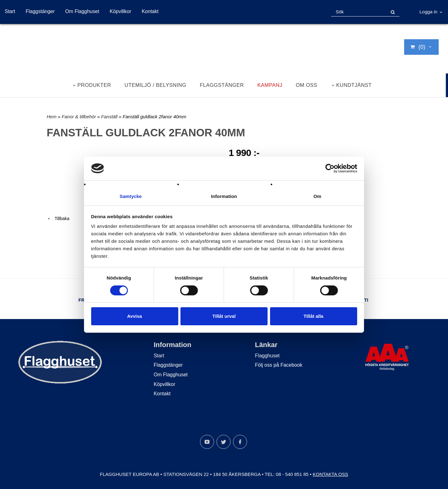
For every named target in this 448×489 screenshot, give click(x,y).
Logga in (428, 12)
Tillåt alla (314, 316)
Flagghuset (267, 356)
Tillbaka (58, 219)
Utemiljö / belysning (155, 85)
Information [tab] (224, 196)
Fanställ (110, 117)
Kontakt (150, 11)
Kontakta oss (330, 474)
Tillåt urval (224, 316)
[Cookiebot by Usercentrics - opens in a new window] (330, 168)
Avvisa (135, 316)
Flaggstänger (40, 11)
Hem (52, 117)
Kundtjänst (354, 85)
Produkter (94, 85)
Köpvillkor (120, 11)
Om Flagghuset (82, 11)
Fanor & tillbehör (79, 117)
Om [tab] (317, 196)
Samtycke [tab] (131, 196)
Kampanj (270, 85)
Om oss (307, 85)
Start (10, 11)
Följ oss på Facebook (279, 365)
